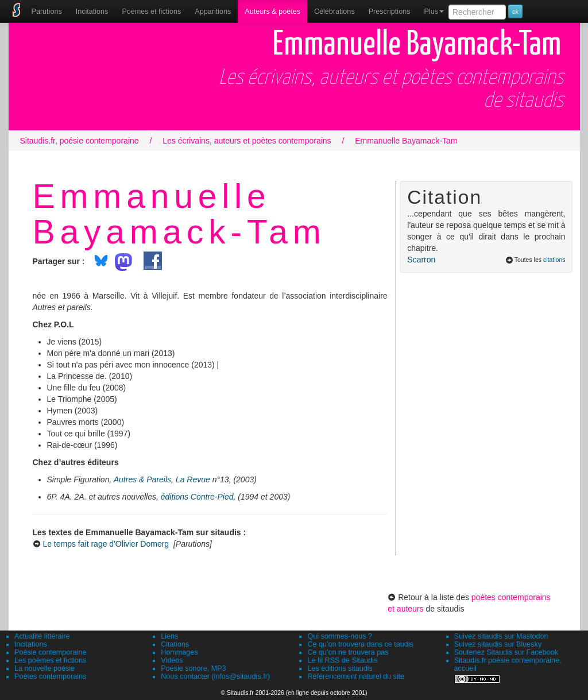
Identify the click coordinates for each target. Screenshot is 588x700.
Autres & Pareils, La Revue (162, 479)
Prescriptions (390, 11)
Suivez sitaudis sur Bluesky (498, 644)
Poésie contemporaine (50, 652)
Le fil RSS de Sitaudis (342, 660)
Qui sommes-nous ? (340, 636)
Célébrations (334, 11)
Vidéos (172, 660)
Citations (175, 644)
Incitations (31, 644)
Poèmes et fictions (151, 11)
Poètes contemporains (50, 676)
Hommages (179, 652)
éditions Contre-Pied (197, 497)
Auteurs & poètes (272, 11)
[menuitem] (47, 11)
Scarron (421, 260)
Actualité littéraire (42, 636)
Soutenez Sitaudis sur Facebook (506, 652)
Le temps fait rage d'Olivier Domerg (106, 544)
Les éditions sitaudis (340, 668)
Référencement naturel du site (356, 676)
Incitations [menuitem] (92, 11)
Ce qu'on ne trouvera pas (348, 652)
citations (554, 260)
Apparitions (213, 11)
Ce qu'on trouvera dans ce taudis (360, 644)
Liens (169, 636)
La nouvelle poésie (45, 668)
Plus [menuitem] (434, 11)
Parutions (47, 11)
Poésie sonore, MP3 (193, 668)
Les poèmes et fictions (50, 660)
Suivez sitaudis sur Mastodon (501, 636)
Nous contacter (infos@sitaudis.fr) (215, 676)
